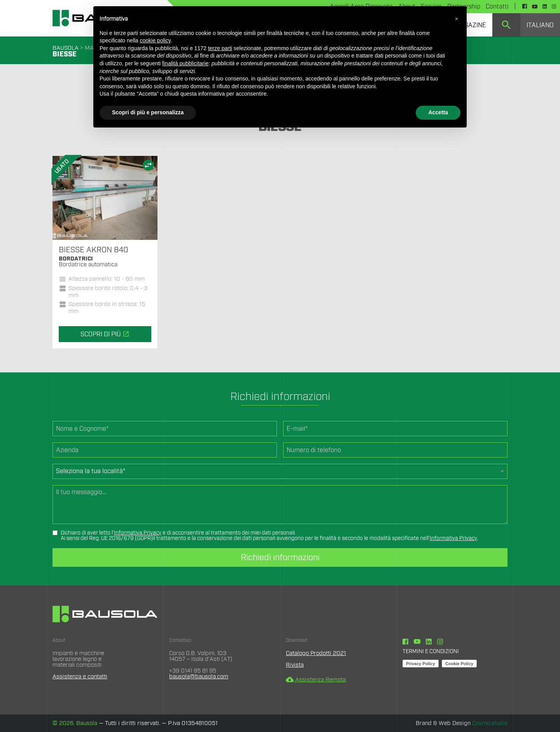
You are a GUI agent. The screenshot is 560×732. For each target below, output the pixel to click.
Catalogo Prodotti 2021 (316, 653)
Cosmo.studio (490, 723)
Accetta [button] (438, 112)
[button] (457, 19)
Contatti (497, 7)
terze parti (220, 48)
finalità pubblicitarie (185, 63)
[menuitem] (506, 25)
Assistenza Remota (316, 680)
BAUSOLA (66, 48)
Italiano (540, 25)
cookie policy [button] (155, 40)
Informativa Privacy (138, 533)
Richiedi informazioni (280, 557)
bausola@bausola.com (199, 677)
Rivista (295, 665)
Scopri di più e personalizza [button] (148, 112)
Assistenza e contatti (80, 677)
